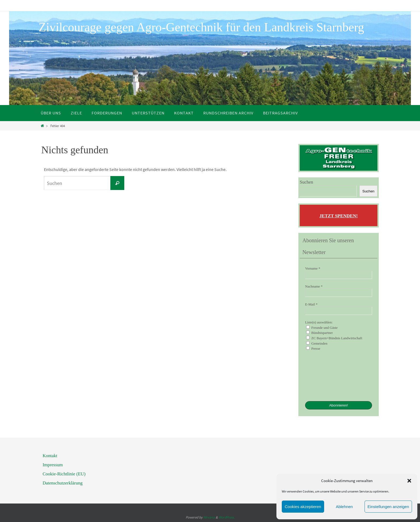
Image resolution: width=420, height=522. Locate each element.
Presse (313, 348)
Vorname (313, 268)
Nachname (314, 286)
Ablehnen (344, 507)
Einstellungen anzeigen (388, 507)
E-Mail (311, 304)
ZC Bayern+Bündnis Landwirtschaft (334, 338)
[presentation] (327, 375)
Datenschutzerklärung (63, 483)
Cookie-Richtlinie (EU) (64, 474)
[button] (409, 481)
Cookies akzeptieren (303, 507)
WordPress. (227, 517)
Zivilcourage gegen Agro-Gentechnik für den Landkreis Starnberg (201, 27)
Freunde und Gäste (322, 327)
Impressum (53, 465)
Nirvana (209, 517)
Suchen (306, 182)
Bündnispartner (319, 333)
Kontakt (50, 456)
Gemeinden (317, 343)
